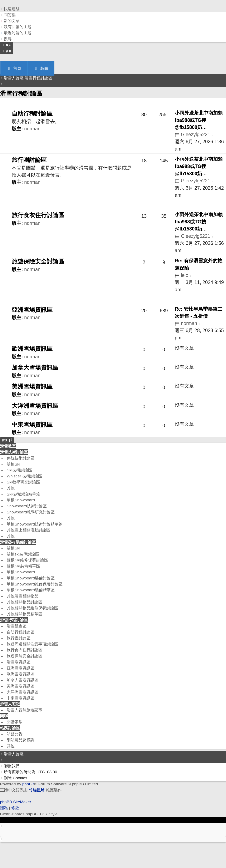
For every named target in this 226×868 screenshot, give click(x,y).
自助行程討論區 (32, 114)
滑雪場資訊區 (17, 299)
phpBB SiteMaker (16, 802)
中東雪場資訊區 (32, 425)
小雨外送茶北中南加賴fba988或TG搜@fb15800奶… (199, 120)
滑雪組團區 (14, 103)
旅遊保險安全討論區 (38, 261)
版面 (41, 68)
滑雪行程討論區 (21, 93)
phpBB (28, 784)
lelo (185, 275)
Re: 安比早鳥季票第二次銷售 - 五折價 (198, 313)
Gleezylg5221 (195, 134)
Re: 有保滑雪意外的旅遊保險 (198, 264)
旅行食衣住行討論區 (38, 215)
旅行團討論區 (29, 160)
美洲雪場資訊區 (32, 387)
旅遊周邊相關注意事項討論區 (34, 205)
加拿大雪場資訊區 (35, 368)
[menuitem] (8, 15)
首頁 (14, 68)
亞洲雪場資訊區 (32, 310)
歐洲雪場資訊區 (32, 349)
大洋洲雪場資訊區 (35, 406)
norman (32, 129)
